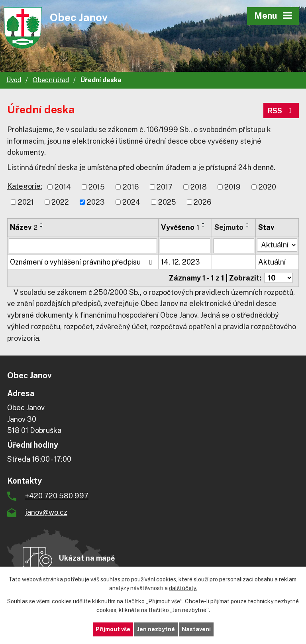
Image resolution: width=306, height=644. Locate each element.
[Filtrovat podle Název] (83, 246)
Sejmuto (229, 227)
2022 (60, 202)
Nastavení (196, 629)
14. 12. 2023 (180, 262)
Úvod (14, 80)
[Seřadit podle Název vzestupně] (42, 223)
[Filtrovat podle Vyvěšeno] (185, 246)
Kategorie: (25, 186)
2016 (131, 187)
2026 (203, 202)
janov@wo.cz (46, 512)
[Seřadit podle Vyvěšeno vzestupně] (204, 223)
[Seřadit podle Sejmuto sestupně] (248, 227)
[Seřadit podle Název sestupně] (42, 227)
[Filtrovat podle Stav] (277, 245)
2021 (26, 202)
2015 (97, 187)
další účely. (183, 589)
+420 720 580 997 (57, 496)
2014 (63, 187)
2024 (131, 202)
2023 (96, 202)
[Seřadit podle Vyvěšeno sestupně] (204, 227)
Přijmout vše (113, 629)
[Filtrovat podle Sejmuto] (234, 246)
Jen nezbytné (156, 629)
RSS (281, 111)
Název (24, 227)
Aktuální (272, 262)
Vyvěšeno (180, 227)
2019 (232, 187)
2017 (165, 187)
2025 (167, 202)
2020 (267, 187)
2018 (199, 187)
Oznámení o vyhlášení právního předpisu (82, 262)
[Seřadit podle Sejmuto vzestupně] (248, 223)
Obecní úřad (51, 80)
